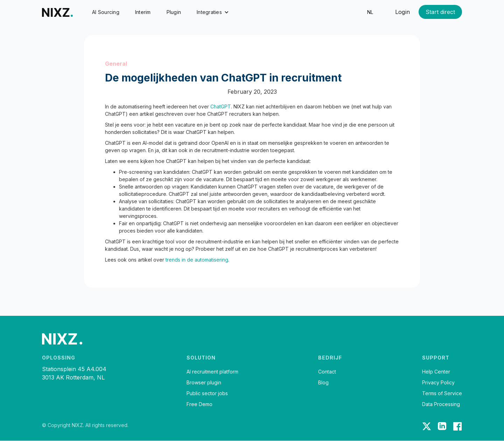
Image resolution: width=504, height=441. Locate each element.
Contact (327, 372)
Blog (323, 383)
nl (370, 12)
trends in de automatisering (197, 260)
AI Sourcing (106, 12)
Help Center (436, 372)
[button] (213, 12)
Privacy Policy (438, 383)
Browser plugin (204, 383)
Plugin (174, 12)
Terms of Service (442, 393)
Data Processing (441, 404)
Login (402, 12)
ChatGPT (221, 106)
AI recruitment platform (212, 372)
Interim (143, 12)
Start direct (440, 12)
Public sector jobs (207, 393)
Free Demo (199, 404)
